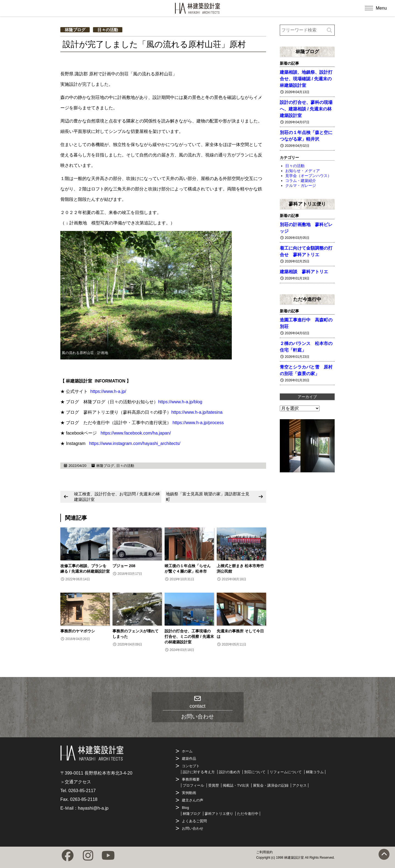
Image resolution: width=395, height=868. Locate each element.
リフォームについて (286, 772)
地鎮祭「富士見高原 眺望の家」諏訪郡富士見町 (208, 497)
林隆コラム (315, 772)
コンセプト (191, 766)
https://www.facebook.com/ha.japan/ (136, 433)
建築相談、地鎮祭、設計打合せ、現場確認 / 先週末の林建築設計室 (306, 79)
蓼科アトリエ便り (307, 204)
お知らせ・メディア (303, 171)
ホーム (187, 751)
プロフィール (193, 785)
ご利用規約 (264, 852)
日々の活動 (108, 30)
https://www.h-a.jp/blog (180, 402)
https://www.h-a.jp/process (198, 423)
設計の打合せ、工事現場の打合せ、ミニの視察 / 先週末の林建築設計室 (189, 636)
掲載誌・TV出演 (236, 785)
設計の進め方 (230, 772)
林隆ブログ (75, 30)
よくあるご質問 (194, 821)
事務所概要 (191, 779)
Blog (185, 808)
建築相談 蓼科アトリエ (304, 272)
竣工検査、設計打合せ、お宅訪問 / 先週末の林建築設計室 (117, 497)
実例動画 (189, 793)
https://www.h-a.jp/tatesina (197, 412)
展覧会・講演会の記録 (271, 785)
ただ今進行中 (307, 299)
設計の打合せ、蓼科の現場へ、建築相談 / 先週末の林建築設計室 (306, 109)
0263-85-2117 (82, 791)
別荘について (255, 772)
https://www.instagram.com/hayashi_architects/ (135, 443)
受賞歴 (214, 785)
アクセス (300, 785)
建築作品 (189, 759)
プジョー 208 (124, 566)
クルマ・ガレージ (301, 185)
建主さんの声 (193, 800)
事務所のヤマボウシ (78, 631)
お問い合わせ (193, 828)
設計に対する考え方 (199, 772)
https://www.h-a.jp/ (108, 391)
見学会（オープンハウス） (308, 176)
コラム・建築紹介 (301, 181)
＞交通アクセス (76, 782)
